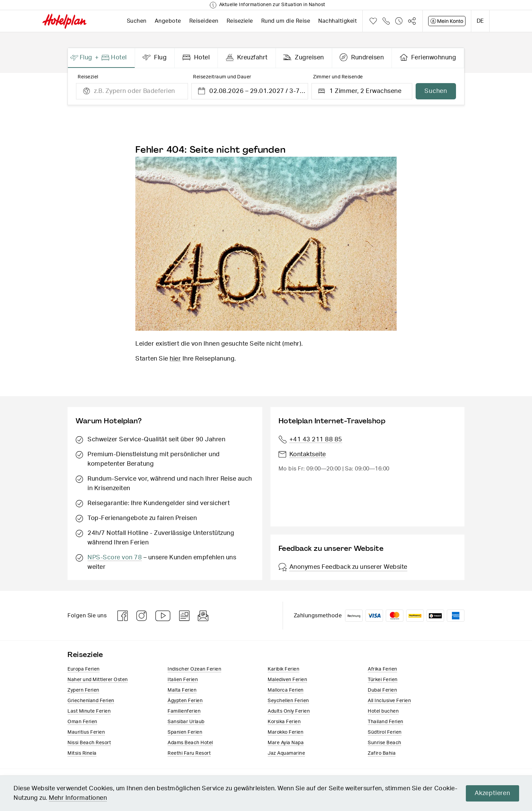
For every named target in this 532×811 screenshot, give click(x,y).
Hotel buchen (383, 711)
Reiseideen (204, 21)
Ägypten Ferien (185, 701)
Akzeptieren (492, 793)
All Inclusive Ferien (389, 701)
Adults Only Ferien (289, 711)
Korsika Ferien (284, 722)
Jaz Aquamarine (286, 753)
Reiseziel (88, 77)
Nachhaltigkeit (338, 21)
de (480, 21)
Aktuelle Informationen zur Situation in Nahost (272, 5)
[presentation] (101, 58)
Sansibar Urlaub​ (186, 722)
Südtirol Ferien (385, 732)
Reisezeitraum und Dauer (222, 77)
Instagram (142, 616)
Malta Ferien (182, 690)
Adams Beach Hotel (190, 743)
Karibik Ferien (283, 669)
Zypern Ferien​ (83, 690)
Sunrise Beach (385, 743)
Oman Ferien (82, 722)
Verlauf (399, 21)
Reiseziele (240, 21)
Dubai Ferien (382, 690)
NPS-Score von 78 (115, 558)
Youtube (163, 616)
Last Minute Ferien (89, 711)
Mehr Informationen (101, 798)
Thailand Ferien (386, 722)
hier (175, 359)
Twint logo (435, 616)
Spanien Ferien (185, 732)
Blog (184, 616)
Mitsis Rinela (82, 753)
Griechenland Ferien (91, 701)
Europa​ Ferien (84, 669)
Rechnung (354, 616)
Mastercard (395, 616)
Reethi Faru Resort (189, 753)
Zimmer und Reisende (338, 77)
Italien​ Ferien (183, 680)
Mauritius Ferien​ (86, 732)
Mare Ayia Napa (286, 743)
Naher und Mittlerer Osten (98, 680)
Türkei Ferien (383, 680)
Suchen (137, 21)
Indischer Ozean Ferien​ (194, 669)
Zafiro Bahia (382, 753)
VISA (374, 616)
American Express (456, 616)
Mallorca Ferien (286, 690)
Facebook (123, 616)
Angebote (168, 21)
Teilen (412, 21)
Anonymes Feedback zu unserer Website (343, 567)
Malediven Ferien (287, 680)
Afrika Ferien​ (383, 669)
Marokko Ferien (286, 732)
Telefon (386, 21)
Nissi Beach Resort (89, 743)
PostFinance (415, 616)
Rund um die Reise (286, 21)
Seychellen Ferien (288, 701)
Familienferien (184, 711)
